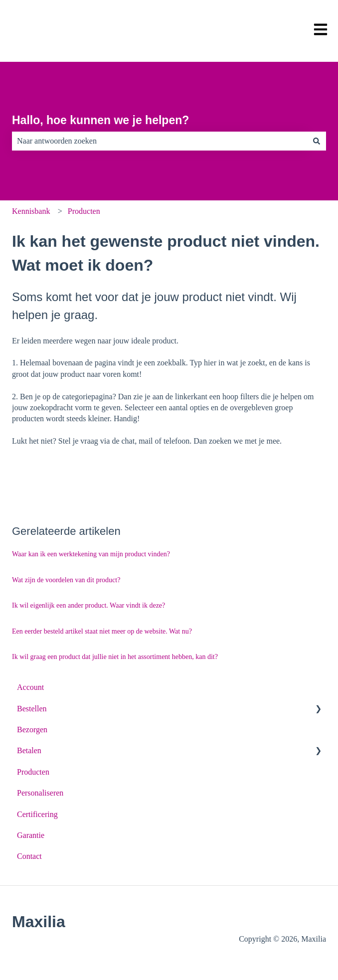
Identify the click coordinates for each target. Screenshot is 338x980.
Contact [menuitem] (29, 856)
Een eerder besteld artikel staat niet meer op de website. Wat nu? (102, 631)
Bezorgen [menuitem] (32, 730)
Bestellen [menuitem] (32, 709)
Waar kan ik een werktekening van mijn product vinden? (91, 554)
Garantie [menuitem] (31, 835)
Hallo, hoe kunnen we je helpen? (100, 120)
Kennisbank (31, 211)
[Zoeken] (317, 141)
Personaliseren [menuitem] (40, 793)
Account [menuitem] (30, 687)
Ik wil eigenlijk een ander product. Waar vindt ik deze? (88, 605)
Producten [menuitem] (33, 772)
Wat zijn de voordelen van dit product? (66, 580)
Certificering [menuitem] (37, 814)
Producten (84, 211)
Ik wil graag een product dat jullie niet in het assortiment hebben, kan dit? (115, 657)
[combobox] (160, 141)
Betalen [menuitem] (29, 750)
